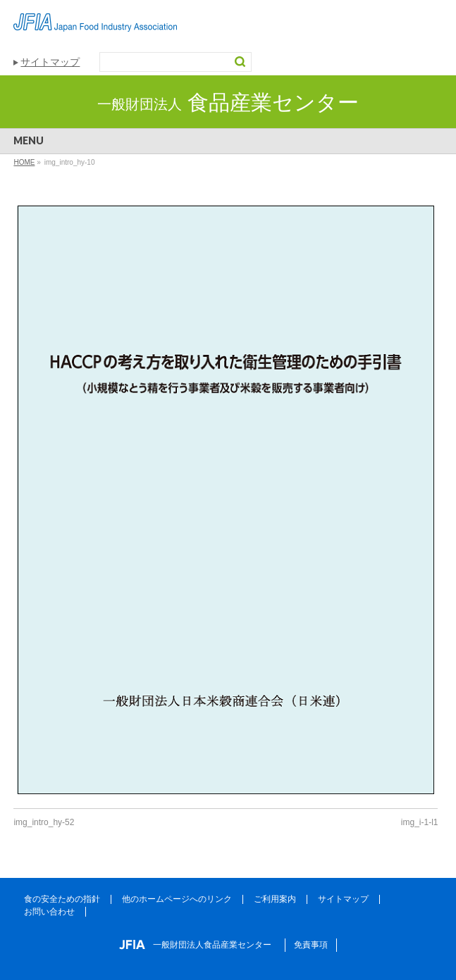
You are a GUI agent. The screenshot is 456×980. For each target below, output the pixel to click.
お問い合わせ (49, 912)
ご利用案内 (275, 899)
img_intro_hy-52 (44, 822)
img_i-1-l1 (420, 822)
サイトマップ (50, 62)
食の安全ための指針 (62, 899)
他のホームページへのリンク (177, 899)
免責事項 (311, 945)
